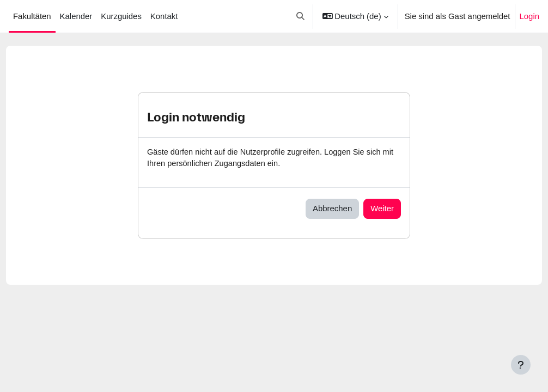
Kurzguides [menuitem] (121, 16)
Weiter (382, 209)
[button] (300, 16)
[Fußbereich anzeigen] (521, 365)
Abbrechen (332, 209)
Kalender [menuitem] (76, 16)
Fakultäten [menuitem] (32, 16)
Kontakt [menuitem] (164, 16)
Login (529, 16)
